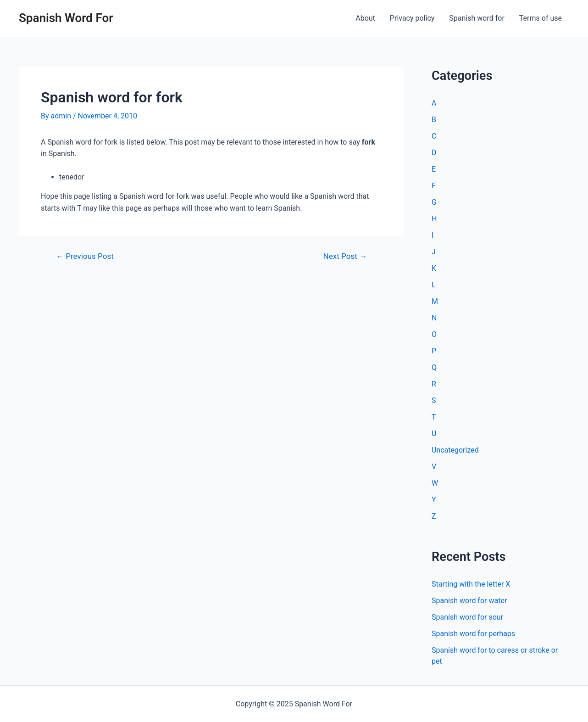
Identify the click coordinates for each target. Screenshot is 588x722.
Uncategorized (455, 450)
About (365, 18)
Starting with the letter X (471, 584)
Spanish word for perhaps (473, 634)
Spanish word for (477, 18)
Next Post (345, 256)
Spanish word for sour (467, 617)
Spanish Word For (66, 18)
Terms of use (541, 18)
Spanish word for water (469, 601)
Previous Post (85, 256)
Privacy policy (412, 18)
